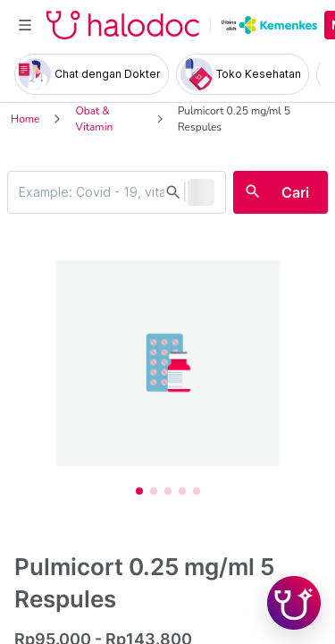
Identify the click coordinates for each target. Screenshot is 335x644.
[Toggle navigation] (25, 25)
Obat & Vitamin (94, 119)
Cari (295, 192)
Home (25, 119)
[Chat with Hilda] (294, 603)
